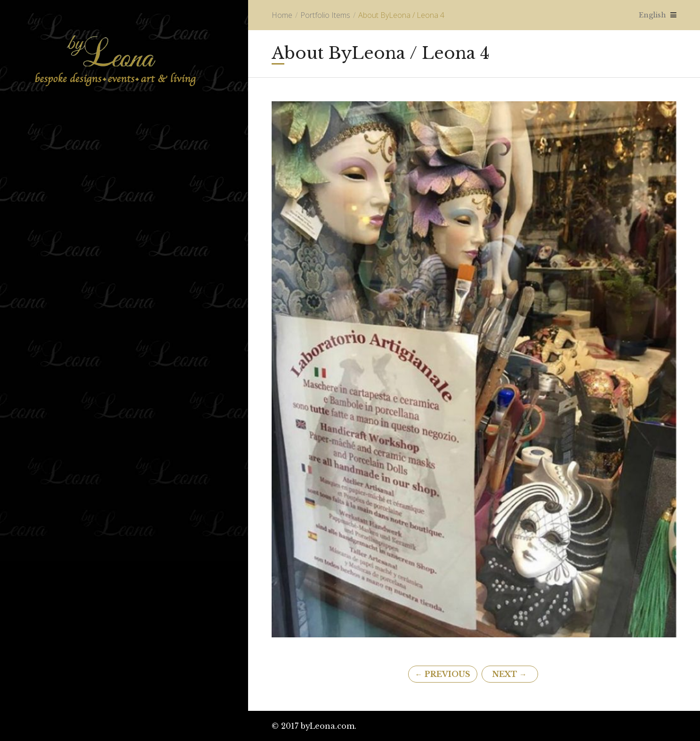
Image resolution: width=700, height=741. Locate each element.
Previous (443, 674)
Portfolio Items (325, 15)
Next (510, 674)
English (651, 15)
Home (282, 15)
